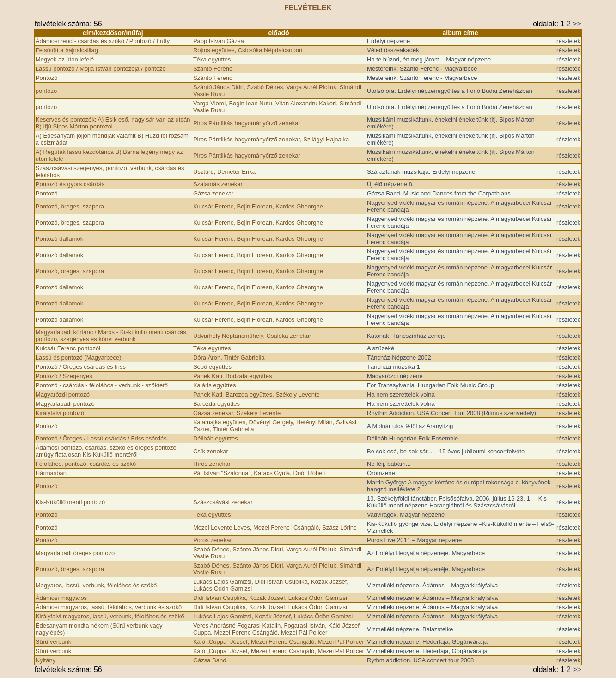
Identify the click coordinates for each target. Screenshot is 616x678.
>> (577, 24)
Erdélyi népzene (388, 41)
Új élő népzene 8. (390, 184)
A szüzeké (381, 348)
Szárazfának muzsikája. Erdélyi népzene (421, 172)
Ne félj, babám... (389, 464)
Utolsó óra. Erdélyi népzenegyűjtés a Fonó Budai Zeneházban (450, 91)
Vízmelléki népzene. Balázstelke (410, 629)
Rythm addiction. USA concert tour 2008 (420, 660)
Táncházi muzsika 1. (394, 367)
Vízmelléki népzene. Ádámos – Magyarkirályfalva (432, 585)
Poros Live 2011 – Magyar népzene (414, 540)
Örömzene (381, 473)
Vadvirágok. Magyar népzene (406, 515)
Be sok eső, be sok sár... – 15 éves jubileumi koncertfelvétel (446, 451)
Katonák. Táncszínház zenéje (406, 336)
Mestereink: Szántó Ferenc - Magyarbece (422, 69)
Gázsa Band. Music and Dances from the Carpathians (439, 193)
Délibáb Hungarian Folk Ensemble (412, 438)
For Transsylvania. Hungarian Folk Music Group (430, 385)
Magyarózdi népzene (395, 376)
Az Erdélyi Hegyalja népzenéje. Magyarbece (426, 553)
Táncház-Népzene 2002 (399, 357)
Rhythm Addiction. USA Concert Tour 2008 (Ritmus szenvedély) (451, 413)
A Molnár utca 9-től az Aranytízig (410, 426)
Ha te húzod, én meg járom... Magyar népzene (429, 59)
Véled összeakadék (393, 50)
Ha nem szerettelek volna (401, 394)
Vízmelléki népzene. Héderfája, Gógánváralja (427, 642)
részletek (568, 41)
